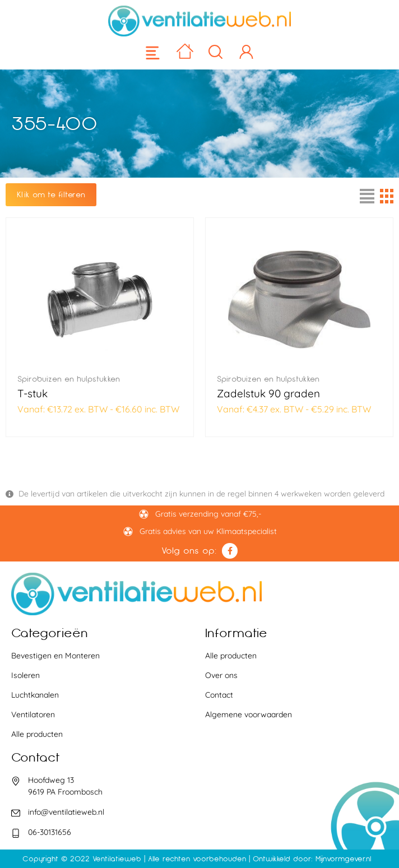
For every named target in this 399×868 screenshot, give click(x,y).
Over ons (221, 675)
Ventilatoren (33, 714)
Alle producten (37, 734)
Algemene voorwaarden (249, 714)
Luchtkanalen (35, 695)
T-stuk (33, 393)
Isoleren (25, 675)
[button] (153, 53)
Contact (219, 695)
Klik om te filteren (51, 194)
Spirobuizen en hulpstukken (69, 379)
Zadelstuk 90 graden (268, 393)
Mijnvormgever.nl (343, 859)
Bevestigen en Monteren (55, 656)
